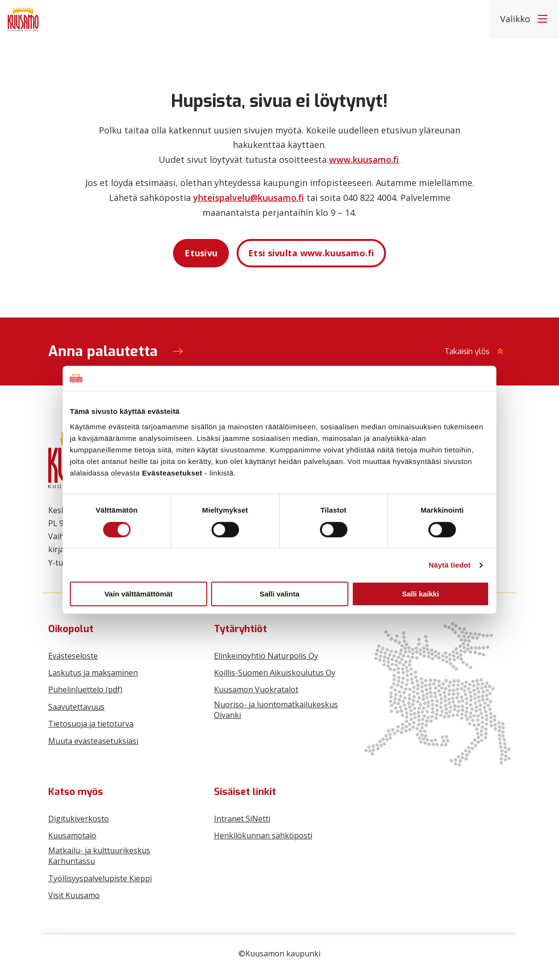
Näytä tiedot (450, 565)
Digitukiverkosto (79, 819)
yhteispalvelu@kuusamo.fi (249, 198)
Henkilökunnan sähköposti (263, 835)
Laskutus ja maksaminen (93, 673)
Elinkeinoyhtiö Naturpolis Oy (266, 656)
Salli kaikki (420, 594)
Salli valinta (280, 594)
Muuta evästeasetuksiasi (93, 741)
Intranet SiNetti (242, 819)
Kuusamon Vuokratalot (256, 689)
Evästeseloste (73, 656)
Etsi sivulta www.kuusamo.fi (311, 253)
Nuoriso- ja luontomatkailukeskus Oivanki (276, 710)
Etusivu (201, 253)
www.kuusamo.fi (364, 159)
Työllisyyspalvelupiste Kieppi (100, 878)
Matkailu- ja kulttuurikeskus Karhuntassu (99, 856)
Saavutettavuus (76, 707)
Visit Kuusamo (74, 895)
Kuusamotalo (72, 835)
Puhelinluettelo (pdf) (85, 689)
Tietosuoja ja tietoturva (91, 724)
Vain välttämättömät (139, 594)
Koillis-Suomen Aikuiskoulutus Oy (275, 673)
